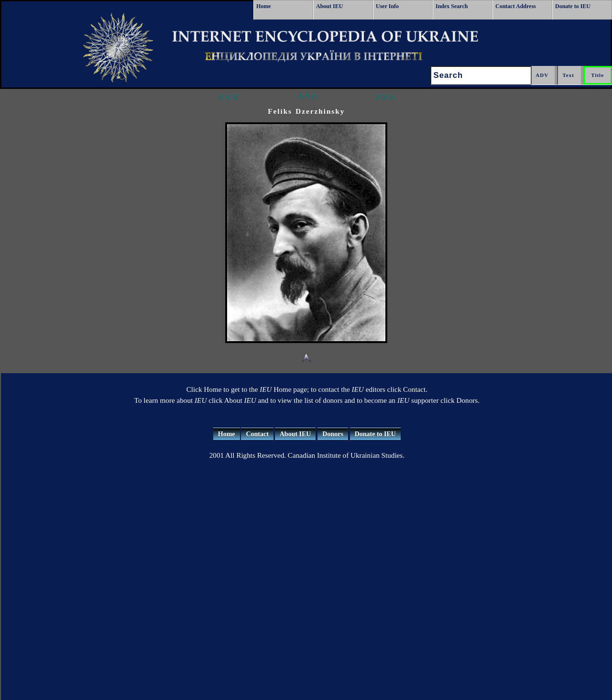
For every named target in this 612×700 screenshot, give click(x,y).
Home (264, 6)
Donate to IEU (573, 6)
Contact (257, 434)
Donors (333, 434)
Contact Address (516, 6)
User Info (387, 6)
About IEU (329, 6)
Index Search (452, 6)
